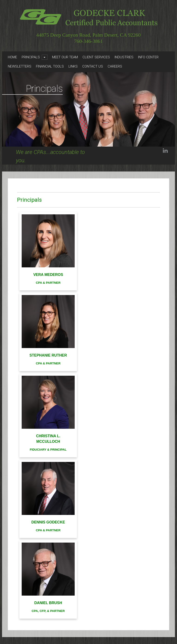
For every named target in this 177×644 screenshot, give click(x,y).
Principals (31, 57)
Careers (115, 66)
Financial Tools (50, 66)
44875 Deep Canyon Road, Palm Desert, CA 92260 (89, 35)
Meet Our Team (65, 57)
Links (73, 66)
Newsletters (20, 66)
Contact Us (93, 66)
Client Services (96, 57)
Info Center (148, 57)
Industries (124, 57)
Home (12, 57)
